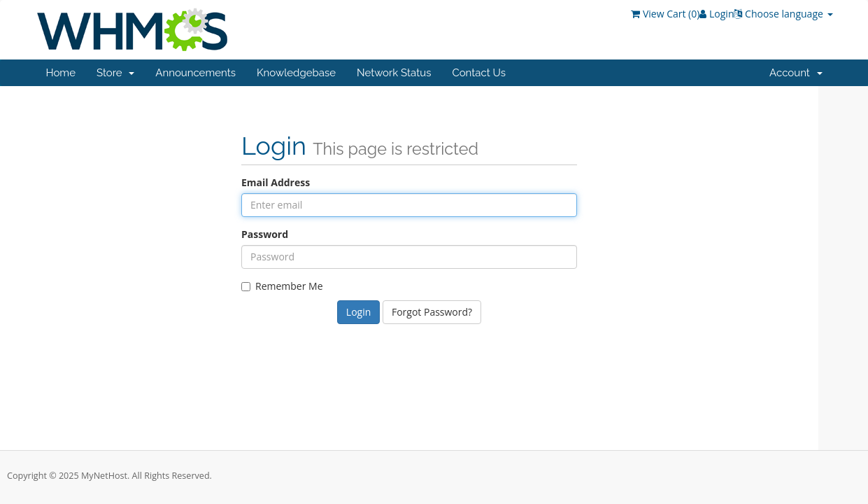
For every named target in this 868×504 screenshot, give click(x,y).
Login (717, 14)
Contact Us (479, 73)
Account (796, 73)
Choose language (783, 14)
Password (265, 234)
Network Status (394, 73)
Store (115, 73)
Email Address (276, 182)
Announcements (195, 73)
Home (61, 73)
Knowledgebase (296, 73)
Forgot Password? (432, 312)
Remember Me (282, 286)
